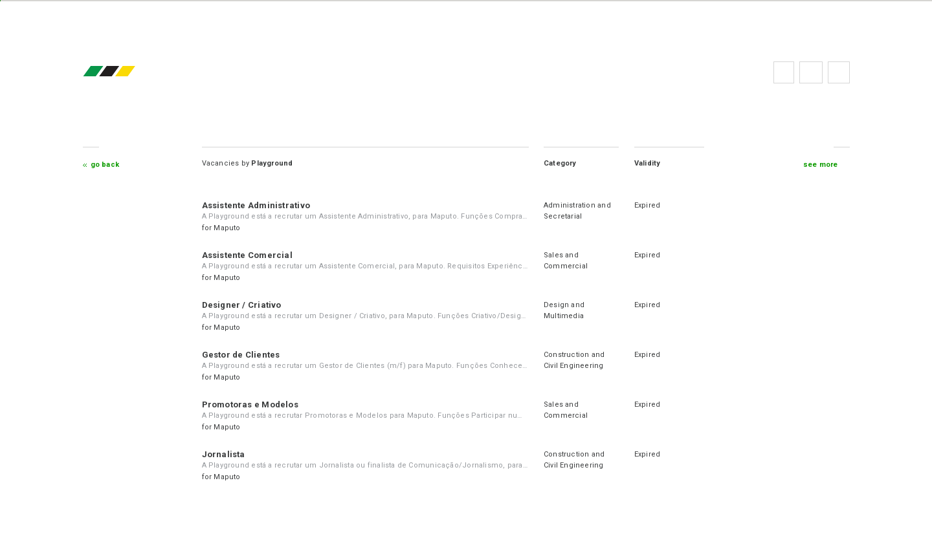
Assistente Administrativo (256, 205)
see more (821, 165)
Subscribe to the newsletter (839, 72)
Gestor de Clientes (241, 355)
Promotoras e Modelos (250, 404)
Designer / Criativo (242, 305)
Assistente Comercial (247, 255)
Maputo (227, 228)
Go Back (105, 165)
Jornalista (224, 454)
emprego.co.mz (128, 72)
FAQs (811, 72)
